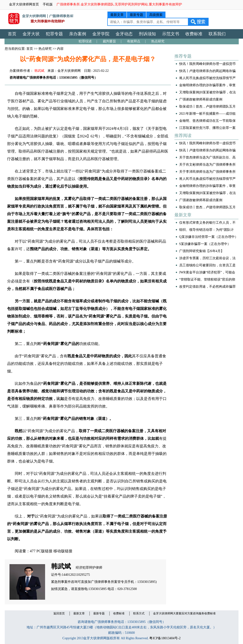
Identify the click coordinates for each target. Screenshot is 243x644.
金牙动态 (124, 34)
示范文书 (171, 34)
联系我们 (217, 34)
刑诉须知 (147, 34)
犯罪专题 (54, 34)
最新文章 (117, 15)
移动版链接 (63, 551)
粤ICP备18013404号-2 (165, 638)
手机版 (48, 4)
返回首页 (59, 613)
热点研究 (158, 41)
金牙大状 (31, 34)
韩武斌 (39, 71)
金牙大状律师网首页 (24, 4)
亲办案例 (78, 34)
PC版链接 (45, 551)
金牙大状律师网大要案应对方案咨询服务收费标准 (184, 613)
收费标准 (194, 34)
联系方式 (139, 613)
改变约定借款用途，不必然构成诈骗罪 (207, 287)
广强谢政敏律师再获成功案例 (201, 99)
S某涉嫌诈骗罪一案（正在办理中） (205, 244)
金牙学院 (101, 34)
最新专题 (136, 15)
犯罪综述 (85, 41)
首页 (12, 34)
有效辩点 (134, 41)
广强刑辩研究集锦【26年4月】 (202, 251)
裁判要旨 (109, 41)
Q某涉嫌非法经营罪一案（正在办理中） (209, 237)
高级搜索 (156, 15)
